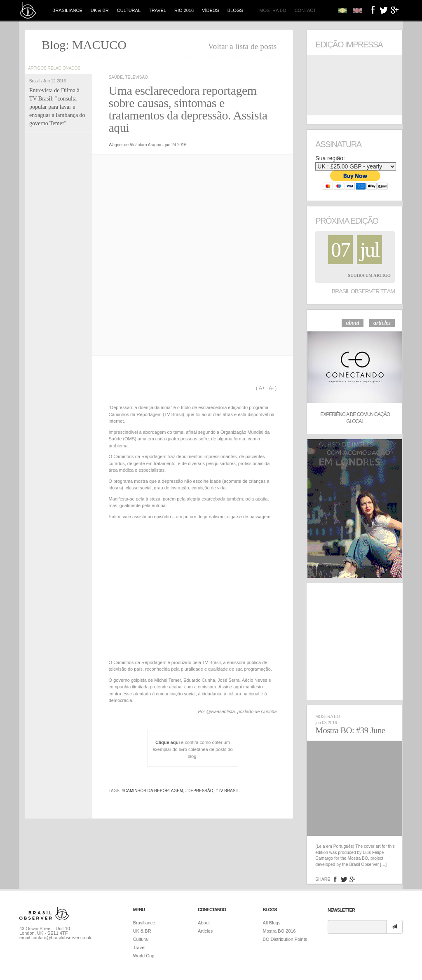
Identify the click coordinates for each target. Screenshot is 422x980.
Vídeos (211, 10)
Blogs (235, 10)
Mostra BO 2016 (279, 931)
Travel (157, 10)
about (353, 323)
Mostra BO (273, 10)
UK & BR (100, 10)
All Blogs (272, 923)
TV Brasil (229, 791)
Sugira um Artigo (369, 275)
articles (382, 323)
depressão (200, 791)
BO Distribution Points (285, 939)
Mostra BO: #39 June (350, 730)
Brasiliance (67, 10)
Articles (205, 931)
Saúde (116, 77)
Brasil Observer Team (363, 291)
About (204, 923)
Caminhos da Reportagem (154, 791)
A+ (262, 388)
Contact (305, 10)
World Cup (144, 956)
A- (271, 388)
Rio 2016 (184, 10)
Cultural (129, 10)
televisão (136, 77)
